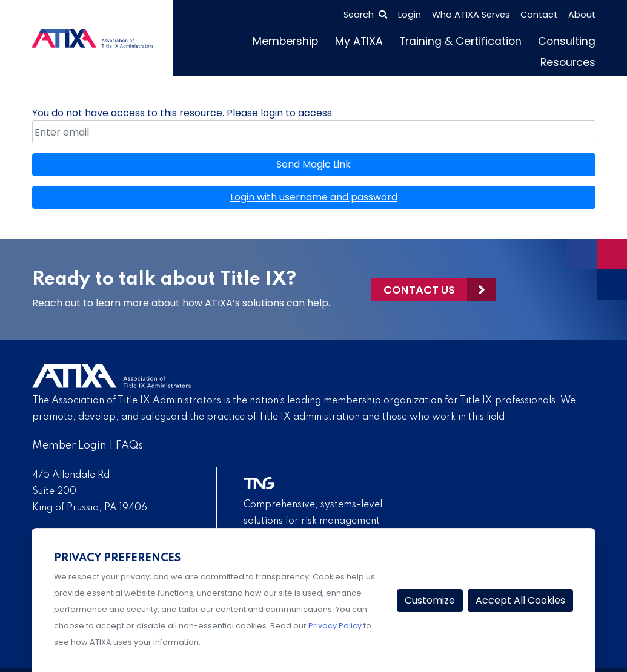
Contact (539, 15)
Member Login (69, 446)
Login (410, 15)
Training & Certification (460, 41)
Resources (568, 62)
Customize (430, 600)
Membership (285, 41)
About (582, 15)
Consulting (567, 41)
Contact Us (419, 290)
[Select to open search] (365, 15)
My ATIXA (359, 41)
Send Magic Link (313, 164)
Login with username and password (314, 197)
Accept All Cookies (520, 600)
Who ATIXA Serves (471, 15)
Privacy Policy (335, 626)
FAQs (129, 446)
